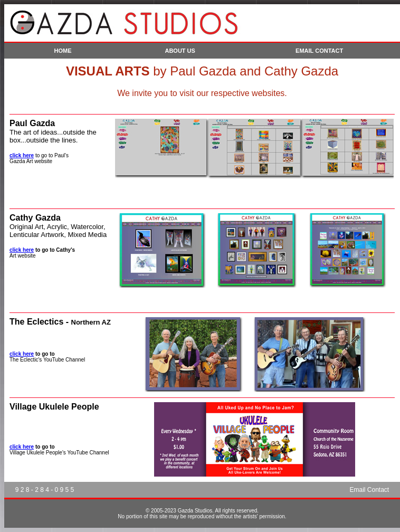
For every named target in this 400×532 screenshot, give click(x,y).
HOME (63, 51)
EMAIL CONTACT (319, 51)
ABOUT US (180, 51)
